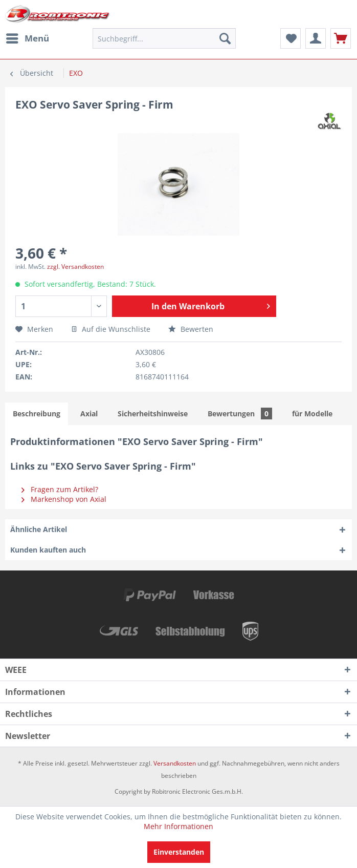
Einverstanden (179, 852)
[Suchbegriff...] (164, 38)
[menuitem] (27, 38)
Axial (89, 414)
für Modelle (312, 414)
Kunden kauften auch (48, 550)
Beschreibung (37, 414)
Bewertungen (240, 414)
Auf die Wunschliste (111, 329)
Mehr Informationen (178, 826)
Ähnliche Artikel (39, 529)
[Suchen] (225, 38)
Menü (28, 37)
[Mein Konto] (316, 38)
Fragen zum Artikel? (60, 489)
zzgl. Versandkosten (75, 267)
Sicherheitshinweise (153, 414)
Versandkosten (175, 763)
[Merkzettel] (291, 38)
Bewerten (191, 329)
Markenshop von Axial (64, 499)
